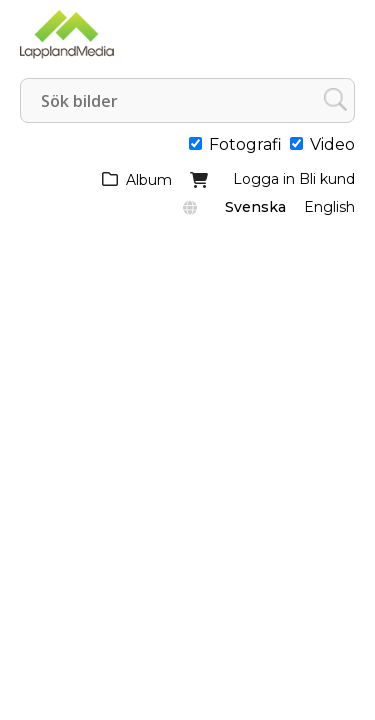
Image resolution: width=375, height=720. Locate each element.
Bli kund (327, 179)
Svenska (255, 207)
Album (149, 180)
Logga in (264, 179)
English (329, 207)
